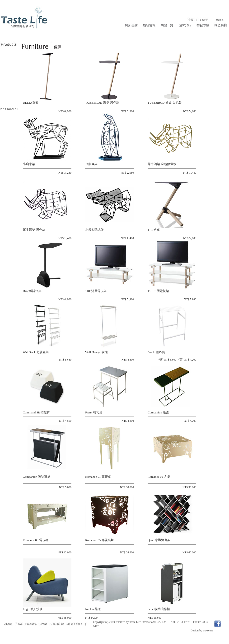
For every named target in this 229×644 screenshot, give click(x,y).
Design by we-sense (202, 630)
